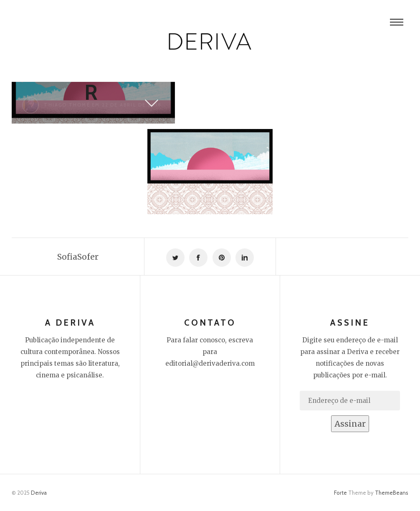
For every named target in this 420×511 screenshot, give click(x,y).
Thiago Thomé (67, 105)
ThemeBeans (392, 493)
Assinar (350, 424)
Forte (340, 493)
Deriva (39, 493)
